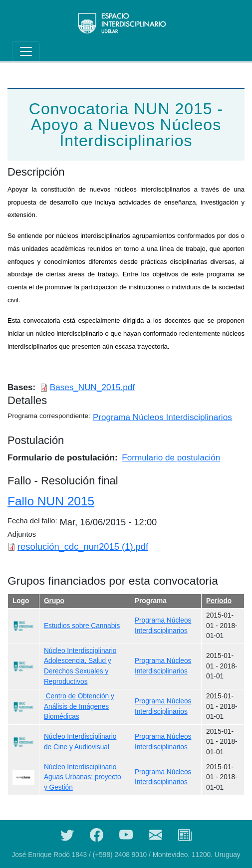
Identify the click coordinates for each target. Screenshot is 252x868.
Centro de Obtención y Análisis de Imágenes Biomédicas (79, 706)
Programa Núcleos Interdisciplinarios (162, 417)
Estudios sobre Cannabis (82, 626)
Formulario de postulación (171, 457)
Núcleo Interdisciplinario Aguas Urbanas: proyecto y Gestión (83, 777)
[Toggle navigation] (26, 51)
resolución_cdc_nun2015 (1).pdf (83, 546)
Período (219, 601)
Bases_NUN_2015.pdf (92, 387)
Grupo (54, 601)
